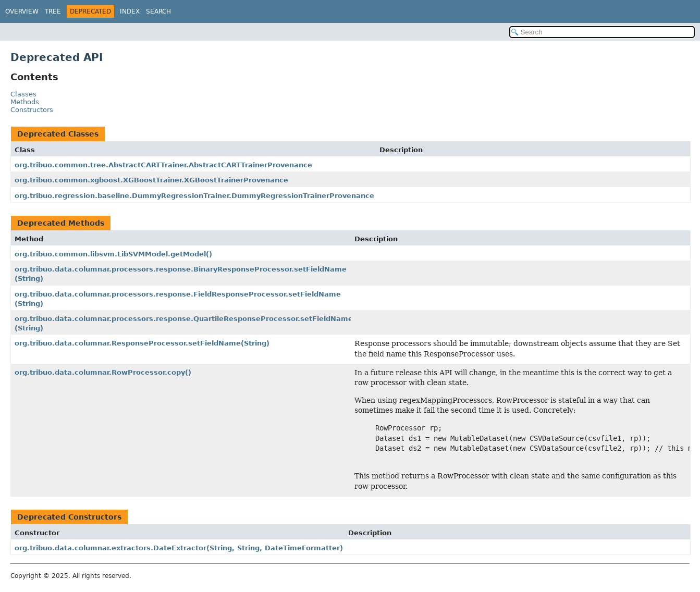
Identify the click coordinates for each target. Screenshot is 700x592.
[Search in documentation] (602, 32)
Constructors (32, 110)
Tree (53, 11)
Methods (25, 102)
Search (158, 11)
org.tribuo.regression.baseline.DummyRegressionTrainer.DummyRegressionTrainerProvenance (194, 196)
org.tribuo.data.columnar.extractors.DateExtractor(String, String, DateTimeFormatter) (179, 548)
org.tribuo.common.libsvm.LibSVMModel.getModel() (113, 254)
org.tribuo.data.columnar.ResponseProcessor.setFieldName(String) (142, 343)
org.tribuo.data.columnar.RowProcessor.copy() (103, 372)
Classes (23, 94)
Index (130, 11)
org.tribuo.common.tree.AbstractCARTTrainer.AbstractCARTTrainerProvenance (163, 165)
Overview (22, 11)
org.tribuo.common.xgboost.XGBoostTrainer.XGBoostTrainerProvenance (151, 180)
